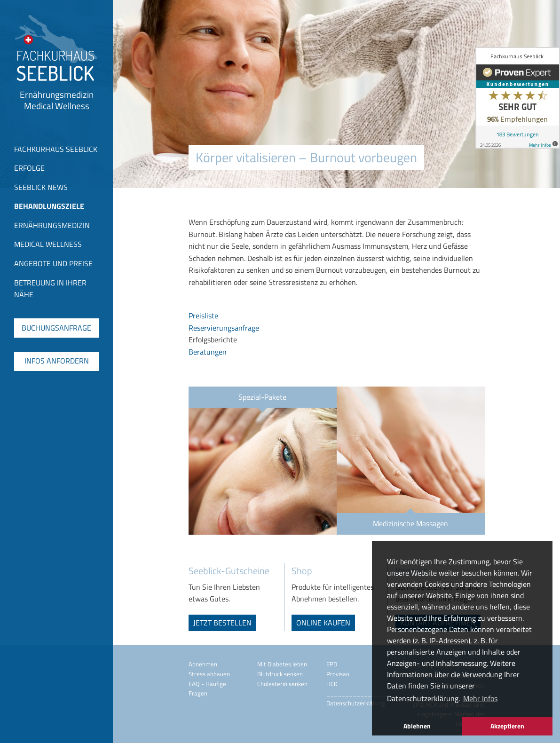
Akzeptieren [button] (507, 726)
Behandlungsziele (49, 206)
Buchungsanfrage (56, 328)
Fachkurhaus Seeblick (56, 149)
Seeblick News (41, 187)
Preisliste (203, 316)
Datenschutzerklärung (356, 703)
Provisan (338, 674)
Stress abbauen (209, 674)
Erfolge (29, 168)
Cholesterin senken (282, 684)
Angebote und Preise (53, 263)
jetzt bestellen (222, 623)
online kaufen (323, 623)
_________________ (358, 693)
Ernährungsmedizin (52, 225)
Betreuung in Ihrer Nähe (50, 289)
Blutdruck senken (280, 674)
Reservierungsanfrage (224, 328)
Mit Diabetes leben (282, 664)
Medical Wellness (48, 244)
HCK (332, 684)
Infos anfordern (57, 361)
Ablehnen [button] (417, 726)
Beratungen (208, 352)
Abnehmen (203, 664)
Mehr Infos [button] (480, 698)
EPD (332, 664)
